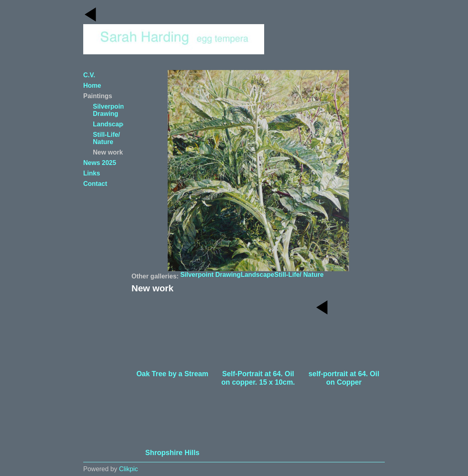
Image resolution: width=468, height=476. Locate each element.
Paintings (98, 96)
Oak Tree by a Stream (172, 374)
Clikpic (128, 469)
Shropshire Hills (172, 453)
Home (92, 86)
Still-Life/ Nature (299, 275)
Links (92, 173)
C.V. (89, 75)
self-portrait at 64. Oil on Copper (344, 378)
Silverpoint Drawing (210, 275)
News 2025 (100, 163)
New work (108, 152)
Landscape (258, 275)
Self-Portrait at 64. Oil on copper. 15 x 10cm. (258, 378)
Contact (95, 184)
